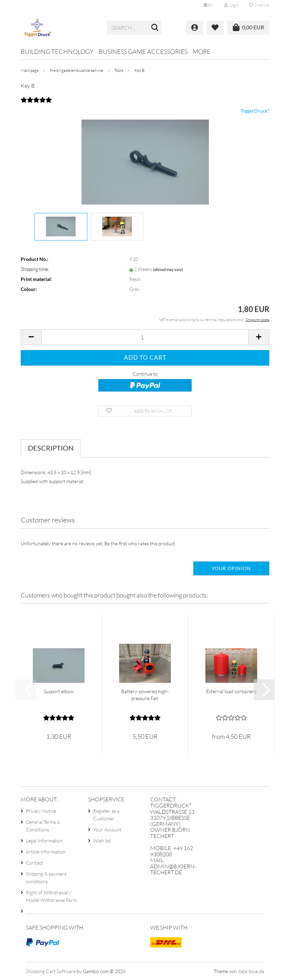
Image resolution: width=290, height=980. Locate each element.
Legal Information (44, 841)
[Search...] (155, 28)
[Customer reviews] (36, 104)
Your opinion (231, 568)
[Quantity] (145, 337)
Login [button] (231, 5)
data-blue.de (251, 971)
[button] (209, 5)
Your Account (107, 830)
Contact (34, 863)
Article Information (46, 852)
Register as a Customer (106, 815)
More (202, 51)
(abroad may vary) (168, 269)
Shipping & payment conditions (46, 878)
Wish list (259, 5)
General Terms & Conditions (43, 826)
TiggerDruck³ (255, 111)
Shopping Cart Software (51, 971)
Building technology (57, 51)
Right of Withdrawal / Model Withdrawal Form (51, 896)
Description (51, 448)
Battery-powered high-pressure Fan (145, 695)
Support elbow (59, 691)
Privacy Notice (41, 811)
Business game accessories (143, 51)
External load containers (231, 691)
